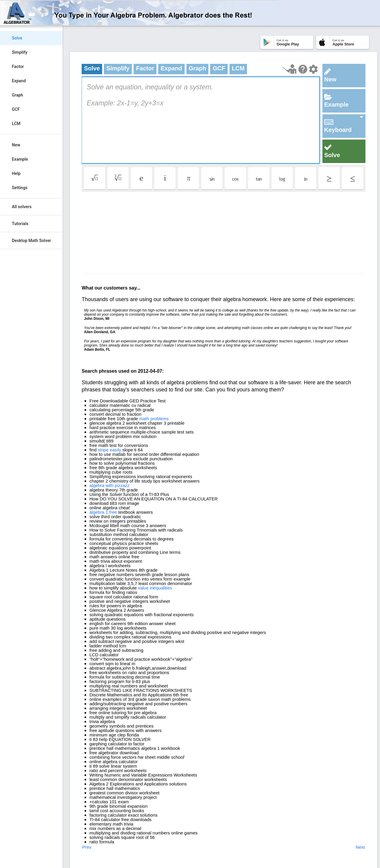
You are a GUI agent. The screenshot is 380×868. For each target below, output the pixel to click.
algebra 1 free (103, 512)
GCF (16, 109)
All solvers (22, 207)
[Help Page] (303, 69)
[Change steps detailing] (313, 69)
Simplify (20, 52)
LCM (16, 124)
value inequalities (155, 588)
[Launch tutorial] (290, 69)
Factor (18, 67)
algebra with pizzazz (109, 485)
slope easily (110, 450)
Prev (87, 847)
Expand (19, 81)
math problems (154, 419)
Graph (18, 95)
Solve (17, 38)
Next (360, 847)
